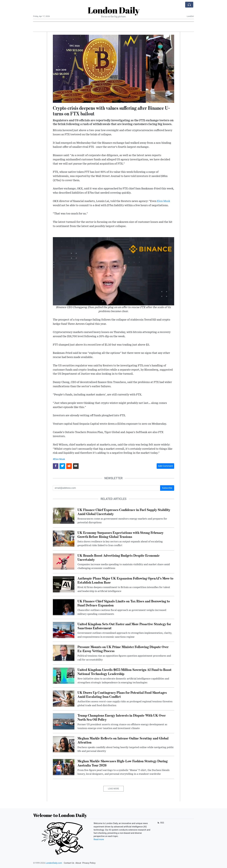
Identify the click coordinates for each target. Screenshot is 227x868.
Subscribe (167, 488)
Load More (114, 789)
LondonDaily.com (54, 863)
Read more (99, 839)
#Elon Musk (59, 459)
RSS (160, 823)
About (78, 863)
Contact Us (69, 863)
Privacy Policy (89, 863)
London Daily (114, 10)
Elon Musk (164, 201)
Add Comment (165, 466)
